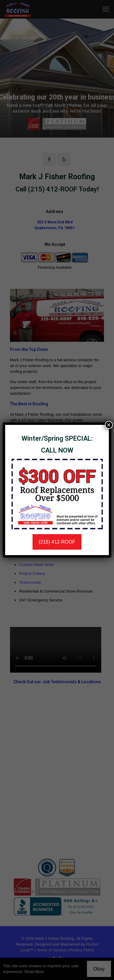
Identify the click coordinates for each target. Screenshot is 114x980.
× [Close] (109, 425)
